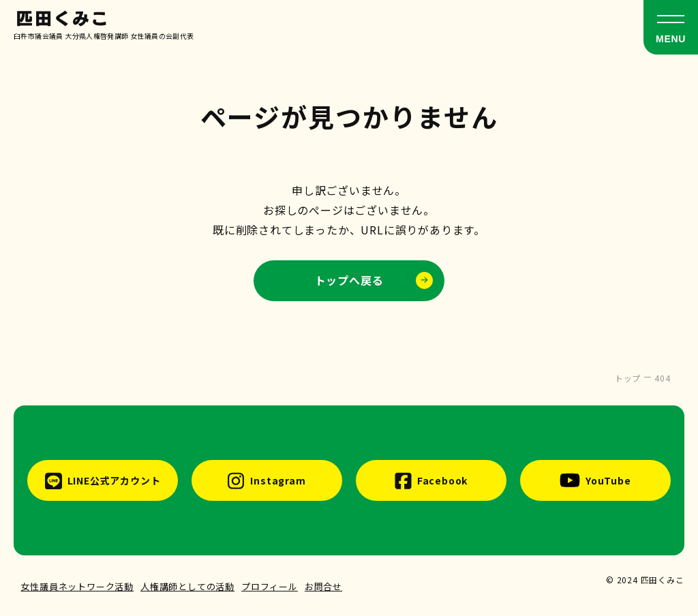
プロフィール (270, 586)
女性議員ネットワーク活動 (77, 586)
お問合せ (323, 586)
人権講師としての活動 (187, 586)
